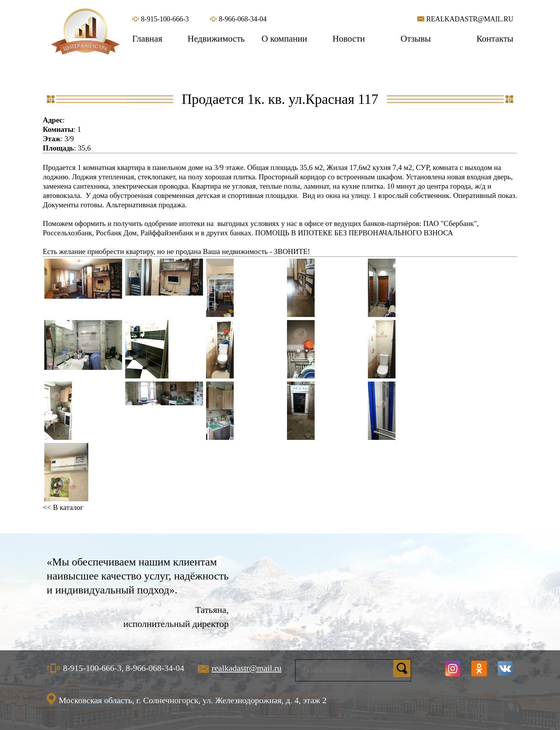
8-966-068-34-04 (238, 19)
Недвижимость (216, 39)
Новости (349, 39)
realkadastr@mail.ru (465, 19)
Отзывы (416, 39)
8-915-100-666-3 (160, 19)
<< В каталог (63, 507)
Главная (147, 39)
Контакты (495, 39)
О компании (284, 39)
